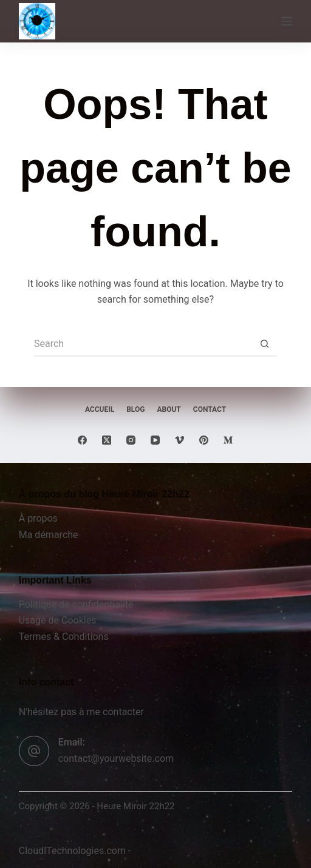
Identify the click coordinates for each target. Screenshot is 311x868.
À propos (38, 518)
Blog (135, 409)
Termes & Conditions (64, 637)
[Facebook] (82, 440)
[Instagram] (131, 440)
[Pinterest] (204, 440)
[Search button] (265, 345)
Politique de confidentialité (76, 604)
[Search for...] (143, 345)
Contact (210, 409)
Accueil (100, 409)
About (169, 409)
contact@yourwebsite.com (116, 759)
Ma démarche (49, 535)
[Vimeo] (179, 440)
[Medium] (228, 440)
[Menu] (287, 21)
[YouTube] (155, 440)
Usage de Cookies (58, 620)
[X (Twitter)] (107, 440)
